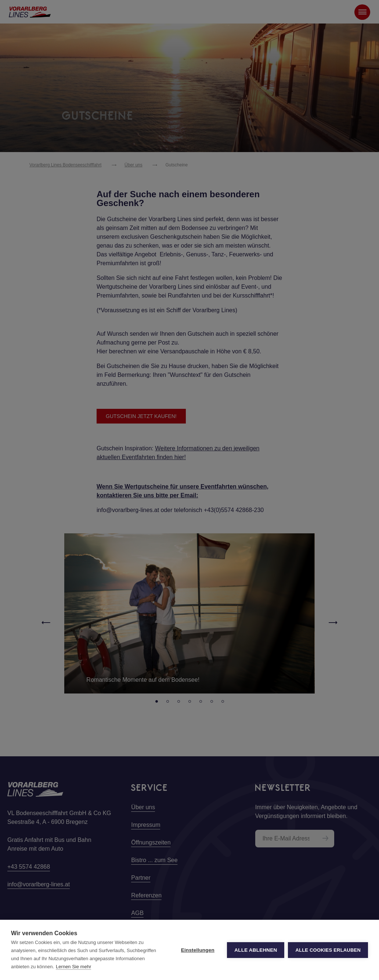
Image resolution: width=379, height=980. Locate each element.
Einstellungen (198, 950)
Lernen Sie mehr (73, 967)
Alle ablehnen (256, 950)
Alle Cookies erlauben (328, 950)
